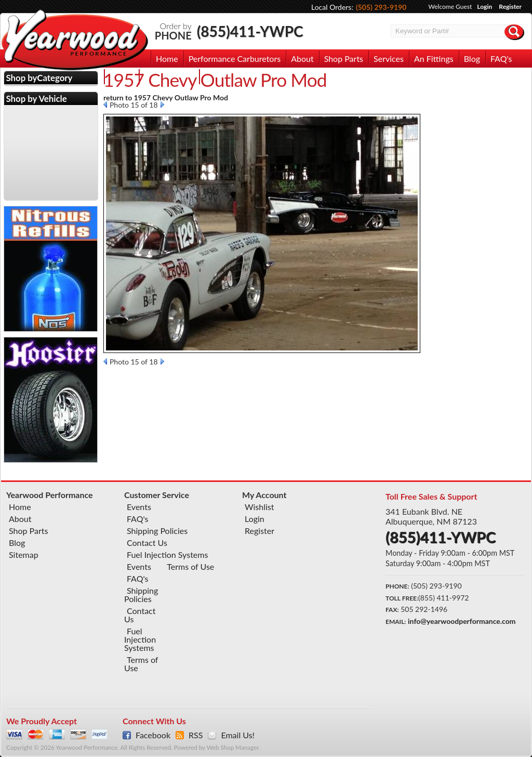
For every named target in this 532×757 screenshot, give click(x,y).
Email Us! (237, 735)
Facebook (153, 735)
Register (510, 6)
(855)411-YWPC (250, 31)
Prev (105, 105)
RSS (196, 735)
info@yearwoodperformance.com (462, 621)
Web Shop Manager (233, 747)
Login (484, 6)
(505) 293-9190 (381, 7)
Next (162, 105)
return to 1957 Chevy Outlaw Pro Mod (166, 97)
